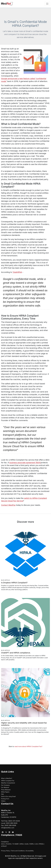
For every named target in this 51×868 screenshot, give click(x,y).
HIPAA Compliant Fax (8, 781)
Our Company (5, 785)
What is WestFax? (7, 778)
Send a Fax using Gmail (8, 796)
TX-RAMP (15, 844)
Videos (3, 801)
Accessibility (30, 851)
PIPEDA (41, 844)
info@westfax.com (8, 828)
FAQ (2, 794)
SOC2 (3, 844)
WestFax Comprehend (8, 783)
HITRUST (4, 846)
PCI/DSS (9, 844)
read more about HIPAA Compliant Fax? (28, 746)
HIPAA (22, 844)
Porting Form (5, 799)
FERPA (32, 844)
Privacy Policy (5, 851)
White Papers (5, 792)
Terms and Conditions (18, 851)
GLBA (27, 844)
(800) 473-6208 (14, 821)
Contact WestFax (8, 505)
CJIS (36, 844)
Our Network (5, 787)
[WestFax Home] (7, 4)
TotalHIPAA (17, 272)
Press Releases (6, 790)
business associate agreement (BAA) (25, 463)
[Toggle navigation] (47, 4)
